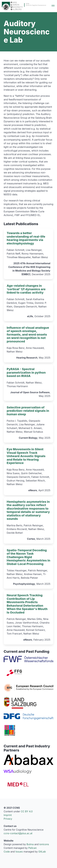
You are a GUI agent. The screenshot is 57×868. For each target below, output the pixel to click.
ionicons (44, 844)
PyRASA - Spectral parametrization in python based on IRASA (26, 372)
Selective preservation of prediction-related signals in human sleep (28, 411)
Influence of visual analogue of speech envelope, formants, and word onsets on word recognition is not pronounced (28, 334)
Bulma (30, 844)
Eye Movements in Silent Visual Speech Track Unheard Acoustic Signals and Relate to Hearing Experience (26, 456)
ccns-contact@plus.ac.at (18, 833)
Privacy (8, 819)
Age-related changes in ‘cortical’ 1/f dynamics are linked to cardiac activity (26, 289)
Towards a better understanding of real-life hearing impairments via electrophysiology (26, 238)
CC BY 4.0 (27, 811)
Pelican (32, 848)
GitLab (42, 852)
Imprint (8, 815)
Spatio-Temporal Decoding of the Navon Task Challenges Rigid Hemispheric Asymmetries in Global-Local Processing (28, 557)
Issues (19, 852)
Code (7, 852)
